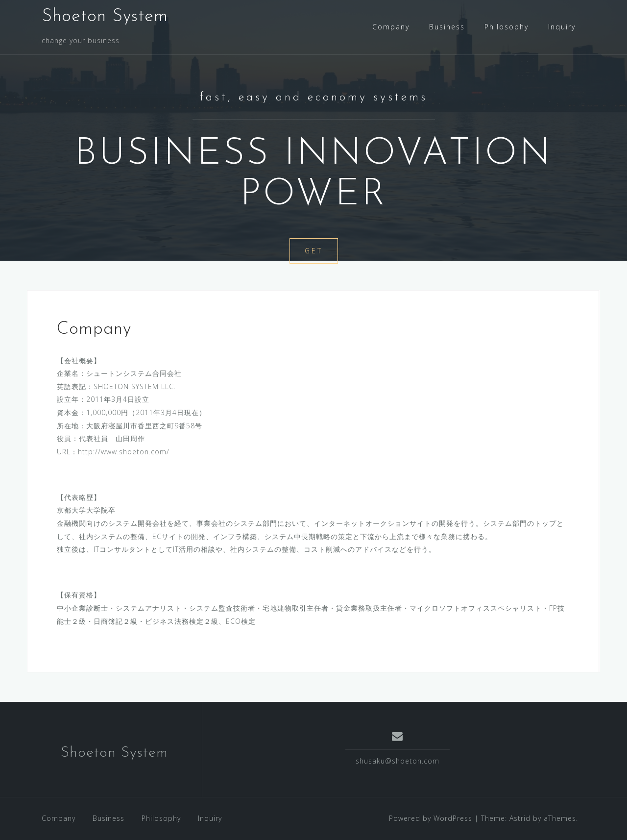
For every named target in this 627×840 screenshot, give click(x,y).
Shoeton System (105, 17)
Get (314, 251)
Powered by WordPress (431, 818)
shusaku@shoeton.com (398, 761)
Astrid (520, 818)
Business (447, 27)
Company (391, 27)
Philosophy (506, 27)
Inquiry (562, 27)
